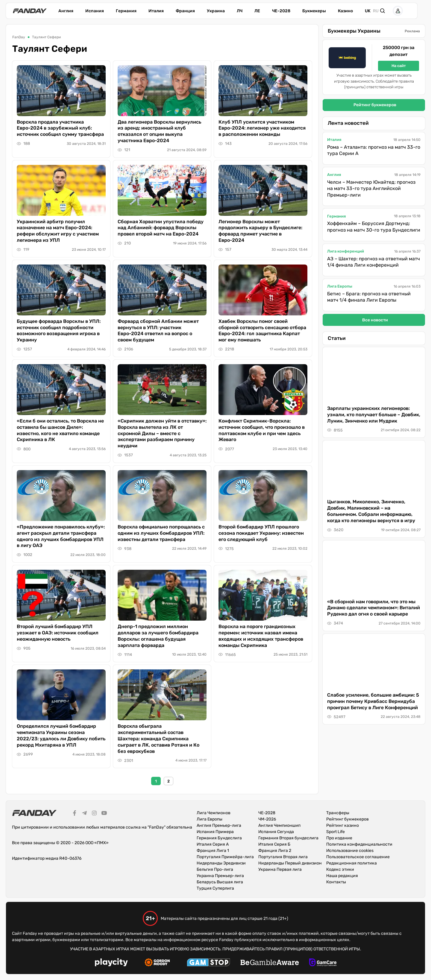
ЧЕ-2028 (281, 11)
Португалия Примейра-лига (225, 857)
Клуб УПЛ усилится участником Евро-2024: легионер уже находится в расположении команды (262, 128)
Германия (126, 11)
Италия (156, 11)
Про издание (339, 838)
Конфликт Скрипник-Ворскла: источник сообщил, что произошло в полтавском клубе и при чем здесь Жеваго (262, 430)
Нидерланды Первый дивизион (290, 863)
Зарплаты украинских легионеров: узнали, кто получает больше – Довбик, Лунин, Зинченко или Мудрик (374, 415)
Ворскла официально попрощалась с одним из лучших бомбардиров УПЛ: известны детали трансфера (161, 533)
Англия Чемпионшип (279, 825)
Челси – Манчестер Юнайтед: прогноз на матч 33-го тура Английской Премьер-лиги (371, 189)
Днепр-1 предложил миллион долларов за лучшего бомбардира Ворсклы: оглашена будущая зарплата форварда (158, 636)
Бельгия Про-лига (215, 869)
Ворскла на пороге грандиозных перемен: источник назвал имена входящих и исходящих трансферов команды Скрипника (261, 636)
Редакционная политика (352, 863)
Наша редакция (342, 876)
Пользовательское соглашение (358, 857)
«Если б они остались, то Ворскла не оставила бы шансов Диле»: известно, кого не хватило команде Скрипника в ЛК (60, 430)
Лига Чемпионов (214, 813)
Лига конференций (346, 251)
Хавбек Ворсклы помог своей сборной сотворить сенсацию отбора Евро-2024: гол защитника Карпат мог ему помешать (262, 331)
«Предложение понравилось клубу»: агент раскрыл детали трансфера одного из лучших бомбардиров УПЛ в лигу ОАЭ (61, 536)
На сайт (399, 66)
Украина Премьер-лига (220, 876)
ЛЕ (257, 11)
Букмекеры (314, 11)
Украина (216, 11)
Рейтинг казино (343, 825)
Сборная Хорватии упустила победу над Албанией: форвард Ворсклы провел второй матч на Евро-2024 (161, 228)
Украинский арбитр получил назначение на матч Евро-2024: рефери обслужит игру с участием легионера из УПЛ (58, 231)
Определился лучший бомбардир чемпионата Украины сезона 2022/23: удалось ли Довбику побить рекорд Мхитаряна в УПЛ (61, 735)
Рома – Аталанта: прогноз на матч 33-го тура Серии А (374, 150)
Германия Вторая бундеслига (288, 838)
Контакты (336, 882)
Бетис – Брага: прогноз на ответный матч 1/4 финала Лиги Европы (369, 297)
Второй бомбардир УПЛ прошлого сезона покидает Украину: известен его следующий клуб (261, 533)
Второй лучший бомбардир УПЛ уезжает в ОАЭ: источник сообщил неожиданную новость (58, 633)
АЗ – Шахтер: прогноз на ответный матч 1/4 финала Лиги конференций (374, 262)
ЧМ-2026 (267, 819)
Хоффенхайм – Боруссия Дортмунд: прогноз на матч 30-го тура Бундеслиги (374, 227)
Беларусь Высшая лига (220, 882)
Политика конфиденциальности (359, 844)
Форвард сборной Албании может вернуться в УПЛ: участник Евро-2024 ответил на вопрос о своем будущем (158, 331)
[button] (395, 11)
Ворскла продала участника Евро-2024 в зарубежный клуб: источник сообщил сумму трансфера (60, 128)
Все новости (375, 320)
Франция (185, 11)
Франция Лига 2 (275, 851)
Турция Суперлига (215, 888)
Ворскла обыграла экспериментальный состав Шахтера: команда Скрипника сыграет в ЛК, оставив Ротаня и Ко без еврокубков (158, 739)
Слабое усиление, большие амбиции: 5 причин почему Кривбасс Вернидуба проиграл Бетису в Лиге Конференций (373, 701)
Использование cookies (350, 851)
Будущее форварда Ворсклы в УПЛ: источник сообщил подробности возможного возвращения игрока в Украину (59, 331)
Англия (66, 11)
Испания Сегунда (276, 832)
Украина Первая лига (280, 869)
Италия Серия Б (274, 844)
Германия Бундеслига (219, 838)
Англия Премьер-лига (219, 825)
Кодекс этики (340, 869)
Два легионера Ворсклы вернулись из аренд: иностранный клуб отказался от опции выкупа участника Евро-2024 (159, 131)
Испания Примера (215, 832)
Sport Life (336, 832)
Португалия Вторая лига (283, 857)
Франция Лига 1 (213, 851)
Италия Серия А (213, 844)
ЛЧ (240, 11)
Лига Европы (340, 286)
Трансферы (338, 813)
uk (368, 11)
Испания (95, 11)
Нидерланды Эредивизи (221, 863)
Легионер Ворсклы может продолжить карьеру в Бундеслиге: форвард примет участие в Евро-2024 (260, 231)
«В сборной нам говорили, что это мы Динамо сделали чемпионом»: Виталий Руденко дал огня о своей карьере (374, 608)
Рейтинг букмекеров (375, 105)
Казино (345, 11)
